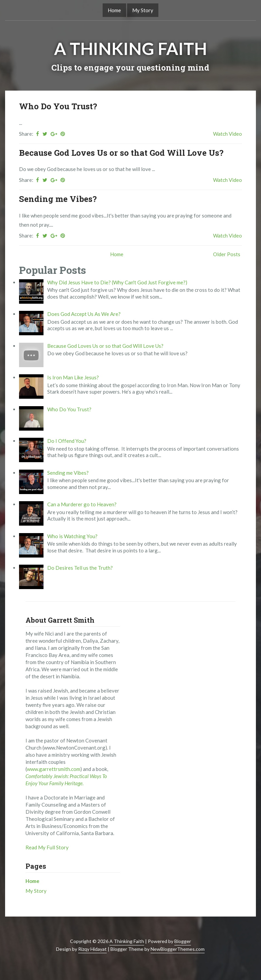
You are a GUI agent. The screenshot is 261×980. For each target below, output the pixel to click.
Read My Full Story (47, 847)
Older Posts (227, 254)
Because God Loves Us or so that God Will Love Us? (121, 153)
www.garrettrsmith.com (54, 769)
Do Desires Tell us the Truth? (80, 568)
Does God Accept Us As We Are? (84, 314)
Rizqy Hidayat (92, 949)
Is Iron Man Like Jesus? (73, 377)
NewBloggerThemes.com (178, 949)
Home (114, 10)
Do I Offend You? (67, 441)
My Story (143, 10)
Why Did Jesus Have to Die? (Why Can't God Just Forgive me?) (117, 282)
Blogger (183, 941)
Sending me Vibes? (58, 199)
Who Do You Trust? (58, 106)
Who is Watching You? (72, 536)
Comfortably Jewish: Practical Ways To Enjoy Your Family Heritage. (66, 780)
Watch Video (228, 134)
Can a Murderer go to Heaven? (82, 504)
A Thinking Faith (130, 49)
